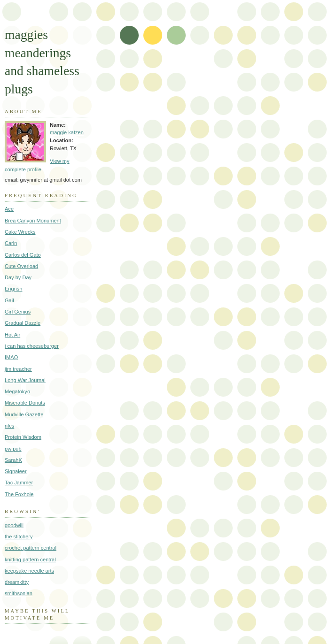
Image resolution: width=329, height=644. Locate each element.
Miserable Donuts (25, 403)
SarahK (13, 460)
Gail (9, 300)
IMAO (11, 357)
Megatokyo (17, 391)
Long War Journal (25, 380)
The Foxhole (19, 494)
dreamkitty (17, 582)
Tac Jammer (19, 483)
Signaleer (16, 471)
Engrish (13, 289)
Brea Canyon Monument (33, 221)
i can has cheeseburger (32, 346)
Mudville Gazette (24, 414)
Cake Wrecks (20, 232)
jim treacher (18, 369)
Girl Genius (18, 312)
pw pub (13, 449)
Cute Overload (21, 266)
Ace (9, 209)
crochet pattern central (31, 548)
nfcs (9, 426)
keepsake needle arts (29, 571)
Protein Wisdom (23, 437)
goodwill (14, 525)
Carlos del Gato (23, 255)
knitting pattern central (30, 560)
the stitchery (19, 537)
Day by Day (18, 277)
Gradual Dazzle (23, 323)
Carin (11, 243)
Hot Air (12, 335)
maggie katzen (67, 132)
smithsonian (19, 593)
